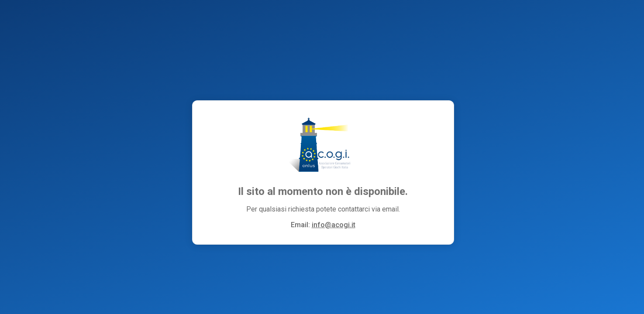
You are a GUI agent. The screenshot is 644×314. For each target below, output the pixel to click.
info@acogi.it (334, 225)
